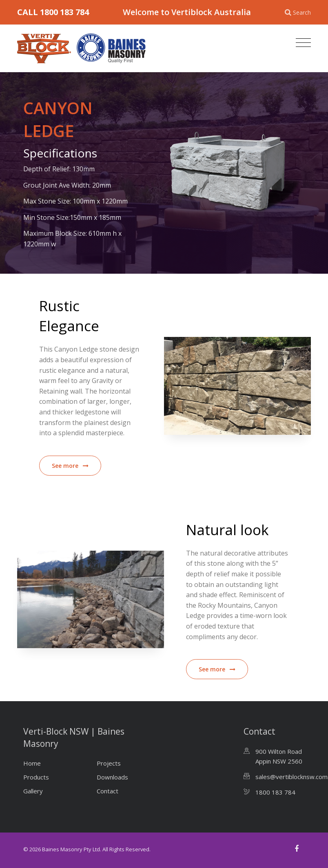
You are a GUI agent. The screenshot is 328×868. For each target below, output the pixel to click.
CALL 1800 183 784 (53, 12)
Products (36, 777)
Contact (107, 791)
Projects (109, 763)
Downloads (112, 777)
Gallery (33, 791)
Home (32, 763)
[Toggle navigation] (301, 43)
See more (70, 466)
